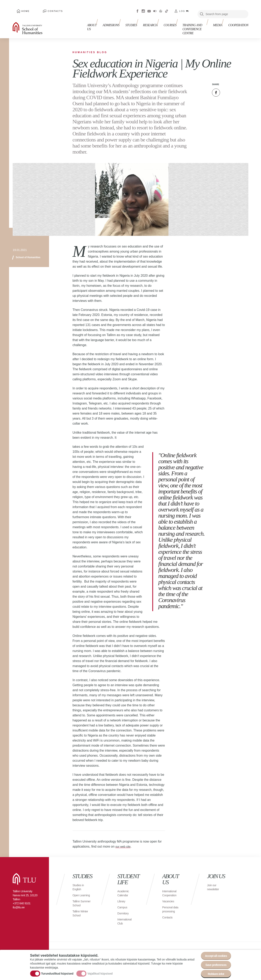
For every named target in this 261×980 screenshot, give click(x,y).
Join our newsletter (214, 881)
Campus (123, 901)
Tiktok (167, 8)
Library (122, 895)
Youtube (149, 8)
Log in (184, 8)
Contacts (42, 8)
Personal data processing (171, 903)
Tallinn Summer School (78, 903)
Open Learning (78, 891)
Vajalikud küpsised (100, 971)
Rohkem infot (213, 973)
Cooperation (238, 22)
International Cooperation (170, 887)
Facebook (137, 8)
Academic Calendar (124, 887)
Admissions (107, 22)
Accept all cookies (213, 951)
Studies (125, 22)
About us (88, 24)
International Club (126, 915)
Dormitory (124, 907)
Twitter (226, 87)
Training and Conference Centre (190, 24)
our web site (124, 840)
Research (142, 22)
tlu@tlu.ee (19, 901)
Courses (160, 22)
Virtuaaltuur (161, 8)
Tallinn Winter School (81, 915)
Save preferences (213, 962)
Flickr (155, 8)
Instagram (143, 8)
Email (236, 87)
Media (220, 22)
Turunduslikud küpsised (57, 971)
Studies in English (79, 881)
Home (21, 8)
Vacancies (169, 895)
